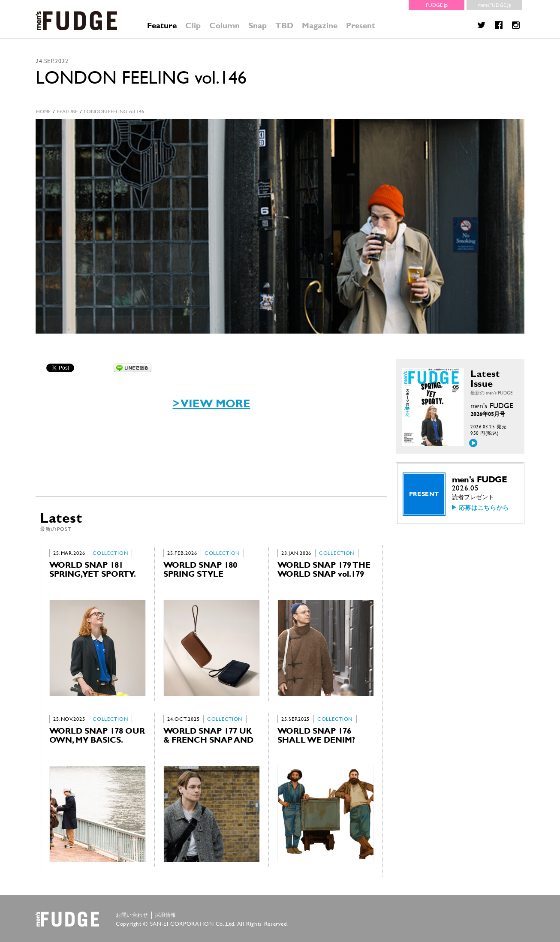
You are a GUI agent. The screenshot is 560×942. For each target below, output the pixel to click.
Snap (257, 26)
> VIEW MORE (212, 403)
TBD (284, 26)
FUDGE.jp (437, 5)
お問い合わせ (132, 915)
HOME (43, 111)
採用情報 (166, 915)
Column (224, 26)
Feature (162, 26)
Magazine (320, 26)
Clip (193, 26)
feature (67, 111)
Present (361, 26)
